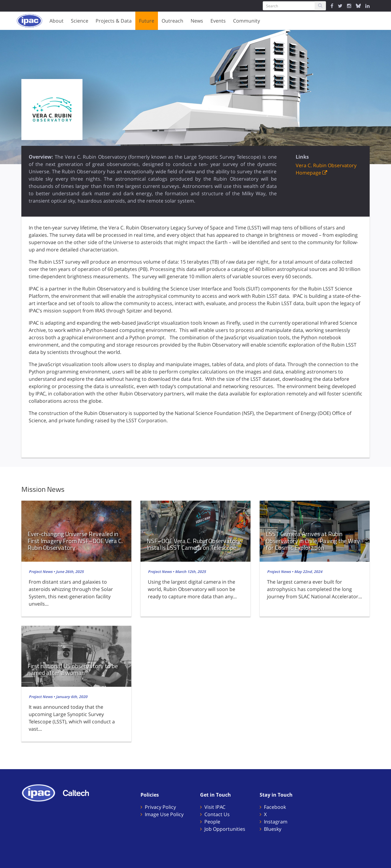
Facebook (275, 807)
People (212, 822)
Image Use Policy (164, 814)
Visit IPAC (215, 807)
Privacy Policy (160, 807)
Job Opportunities (225, 829)
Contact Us (217, 814)
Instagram (276, 822)
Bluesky (273, 829)
